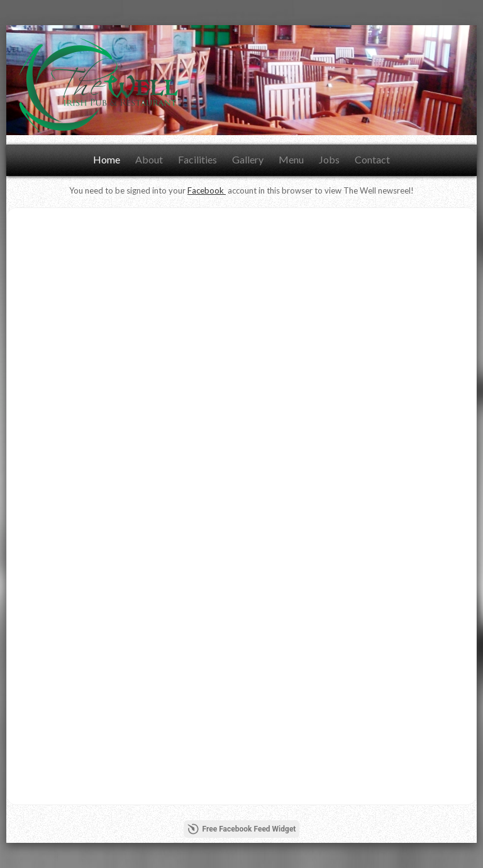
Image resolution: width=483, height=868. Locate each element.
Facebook (207, 190)
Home (107, 159)
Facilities (197, 159)
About (149, 159)
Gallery (248, 159)
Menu (291, 159)
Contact (372, 159)
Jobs (329, 159)
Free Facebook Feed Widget (242, 829)
